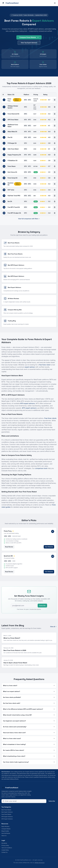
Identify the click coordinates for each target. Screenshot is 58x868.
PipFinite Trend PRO (14, 196)
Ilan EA (10, 201)
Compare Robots (6, 829)
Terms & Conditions (7, 848)
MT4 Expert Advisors (7, 817)
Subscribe (42, 606)
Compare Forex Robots (29, 38)
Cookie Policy (5, 850)
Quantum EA (11, 184)
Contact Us (4, 852)
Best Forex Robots (6, 810)
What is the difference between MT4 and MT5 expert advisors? (29, 709)
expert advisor (30, 367)
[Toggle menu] (55, 3)
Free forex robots (50, 418)
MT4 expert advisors (28, 403)
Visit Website (49, 547)
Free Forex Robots (6, 814)
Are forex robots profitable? (29, 697)
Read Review (9, 547)
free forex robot (45, 365)
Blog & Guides (5, 831)
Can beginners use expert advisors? (29, 721)
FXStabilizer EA (13, 160)
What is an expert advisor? (29, 691)
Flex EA (10, 137)
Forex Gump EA (13, 178)
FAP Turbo (11, 190)
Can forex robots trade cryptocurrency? (29, 762)
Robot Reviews (5, 826)
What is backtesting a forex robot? (29, 756)
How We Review (6, 833)
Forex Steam (12, 166)
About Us (4, 836)
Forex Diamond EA (13, 114)
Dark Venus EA (12, 172)
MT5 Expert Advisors (7, 819)
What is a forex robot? (29, 686)
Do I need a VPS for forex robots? (29, 750)
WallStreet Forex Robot (13, 126)
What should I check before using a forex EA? (29, 715)
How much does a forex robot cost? (29, 733)
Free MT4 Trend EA (14, 207)
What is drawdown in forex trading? (29, 744)
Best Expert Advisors (7, 812)
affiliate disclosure (39, 863)
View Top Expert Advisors (29, 44)
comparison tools (41, 468)
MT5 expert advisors (29, 408)
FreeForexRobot (10, 3)
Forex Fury (9, 100)
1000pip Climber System (13, 107)
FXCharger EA (12, 143)
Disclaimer (4, 843)
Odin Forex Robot (13, 149)
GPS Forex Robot (13, 120)
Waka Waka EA (12, 132)
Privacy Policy (5, 845)
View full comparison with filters (29, 219)
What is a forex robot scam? (29, 738)
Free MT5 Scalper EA (14, 213)
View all (53, 627)
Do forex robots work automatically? (29, 727)
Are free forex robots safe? (29, 703)
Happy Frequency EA (14, 155)
